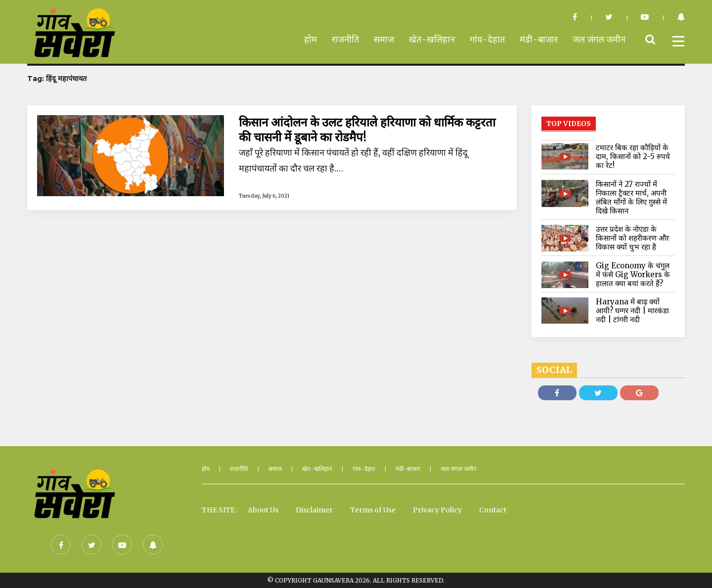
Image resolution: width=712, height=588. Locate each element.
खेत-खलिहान (432, 39)
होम (311, 39)
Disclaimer (314, 510)
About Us (263, 510)
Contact (493, 510)
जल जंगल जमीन (599, 39)
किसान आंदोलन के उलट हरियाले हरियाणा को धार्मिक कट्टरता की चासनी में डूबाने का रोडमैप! (367, 130)
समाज (384, 39)
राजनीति (345, 39)
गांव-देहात (487, 39)
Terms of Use (373, 510)
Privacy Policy (437, 510)
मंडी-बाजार (539, 39)
